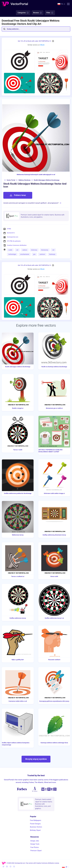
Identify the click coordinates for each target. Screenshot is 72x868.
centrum (42, 254)
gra (34, 254)
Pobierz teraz (18, 195)
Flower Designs (35, 824)
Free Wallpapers (36, 820)
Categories (23, 13)
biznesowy (45, 250)
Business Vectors (36, 827)
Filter (50, 13)
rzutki (10, 250)
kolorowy (34, 250)
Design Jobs (35, 841)
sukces (25, 250)
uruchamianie (25, 254)
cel (17, 250)
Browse (38, 13)
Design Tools (35, 844)
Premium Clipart (36, 851)
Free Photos (34, 847)
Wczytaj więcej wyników (36, 759)
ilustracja (52, 254)
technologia (12, 254)
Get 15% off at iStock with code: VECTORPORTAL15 (34, 41)
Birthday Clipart (35, 830)
